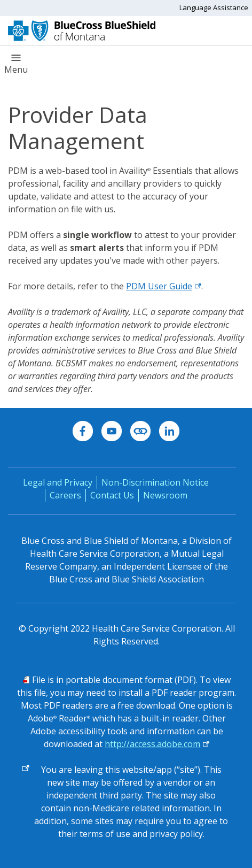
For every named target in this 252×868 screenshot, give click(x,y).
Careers (65, 495)
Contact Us (112, 495)
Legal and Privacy (58, 482)
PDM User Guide (164, 286)
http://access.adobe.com (152, 744)
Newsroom (165, 495)
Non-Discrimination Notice (155, 482)
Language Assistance (214, 7)
